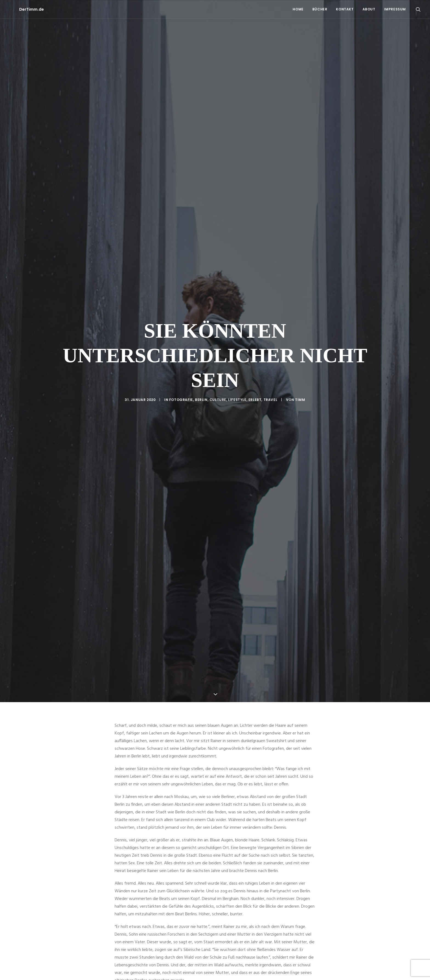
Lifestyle (237, 354)
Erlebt (255, 354)
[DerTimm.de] (22, 9)
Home (298, 9)
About (369, 9)
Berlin (201, 354)
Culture (218, 354)
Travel (271, 354)
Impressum (395, 9)
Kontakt (345, 9)
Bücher (320, 9)
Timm (300, 354)
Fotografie (181, 354)
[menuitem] (298, 9)
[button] (418, 9)
